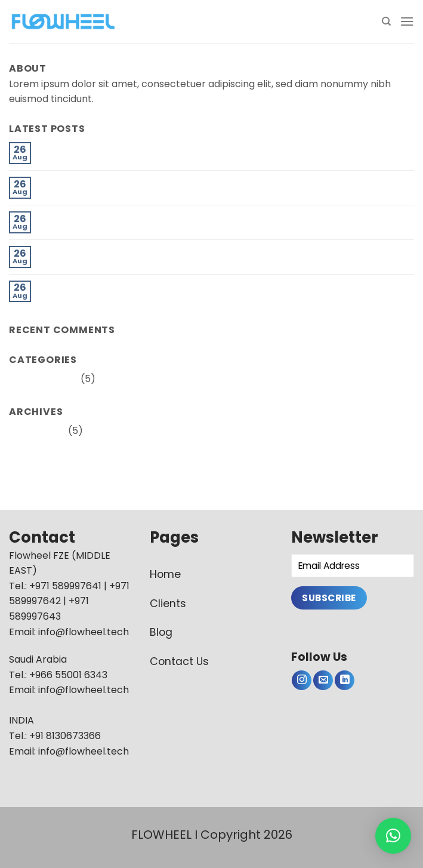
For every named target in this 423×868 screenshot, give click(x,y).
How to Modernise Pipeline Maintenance (134, 286)
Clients (168, 604)
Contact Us (179, 661)
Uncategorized (44, 379)
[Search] (386, 21)
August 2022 (37, 431)
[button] (393, 836)
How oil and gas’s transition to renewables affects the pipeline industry (206, 182)
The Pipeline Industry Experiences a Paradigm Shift (158, 148)
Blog (161, 632)
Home (165, 574)
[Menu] (407, 21)
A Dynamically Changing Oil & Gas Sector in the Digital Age (177, 217)
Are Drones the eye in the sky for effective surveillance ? (172, 252)
